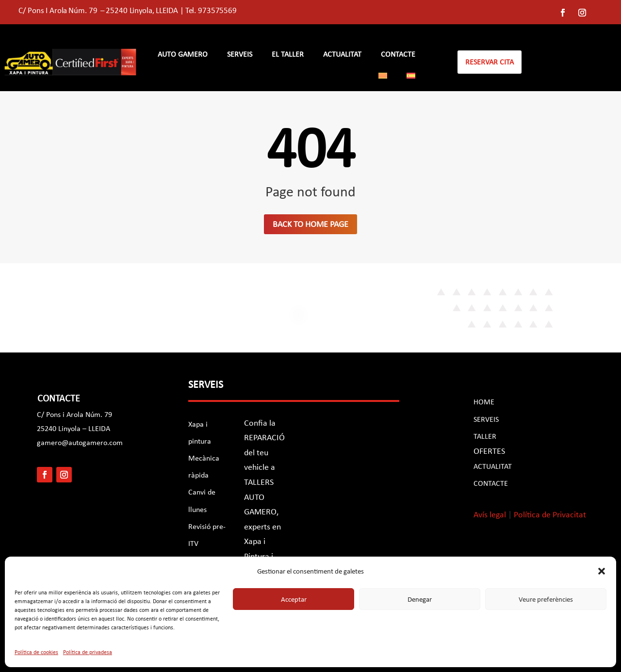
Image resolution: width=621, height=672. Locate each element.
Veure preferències (546, 599)
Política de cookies (36, 652)
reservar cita (490, 62)
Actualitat (342, 55)
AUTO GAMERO (183, 55)
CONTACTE (398, 55)
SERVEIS (240, 55)
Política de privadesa (88, 652)
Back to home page (310, 224)
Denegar (420, 599)
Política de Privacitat (550, 514)
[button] (602, 571)
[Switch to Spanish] (411, 78)
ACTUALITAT (493, 466)
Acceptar (294, 599)
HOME (484, 402)
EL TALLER (288, 55)
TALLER (485, 436)
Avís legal (490, 514)
